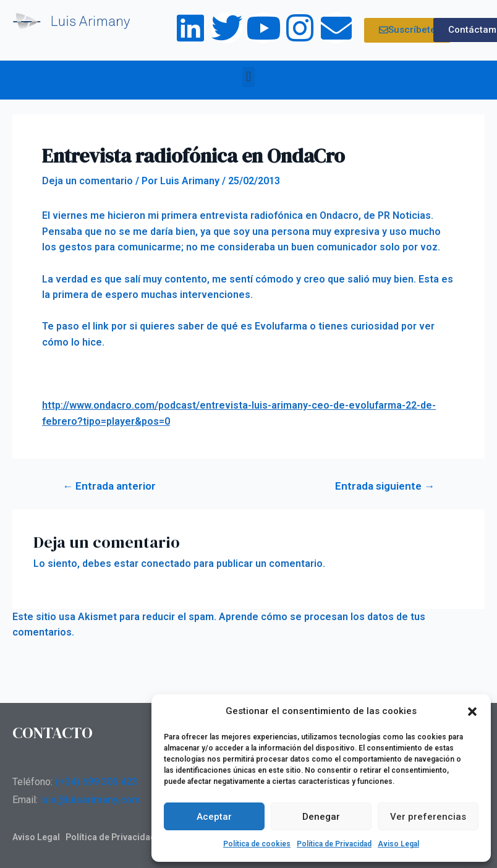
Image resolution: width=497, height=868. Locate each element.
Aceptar (214, 817)
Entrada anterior (109, 486)
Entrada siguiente (385, 486)
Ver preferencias (428, 817)
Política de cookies (257, 844)
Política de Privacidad (334, 844)
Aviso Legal (398, 844)
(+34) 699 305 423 (96, 782)
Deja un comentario (87, 181)
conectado (166, 564)
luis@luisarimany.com (90, 800)
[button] (472, 712)
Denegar (321, 817)
